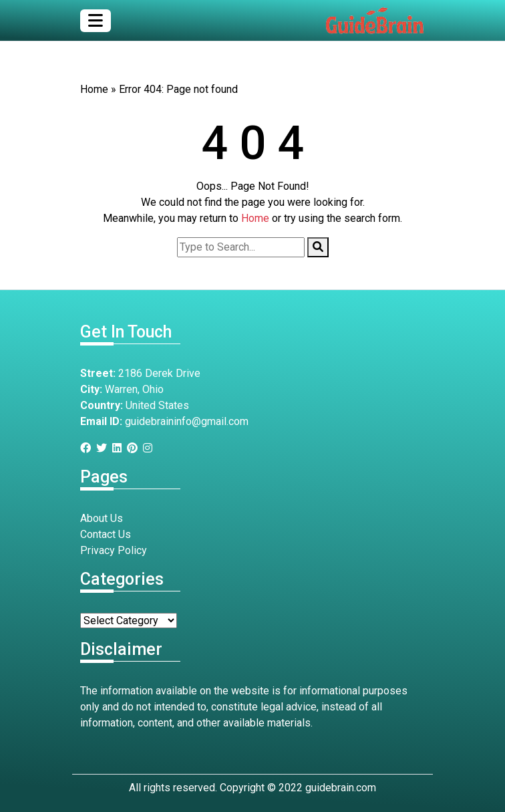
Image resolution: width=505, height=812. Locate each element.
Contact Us (106, 534)
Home (94, 89)
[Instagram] (150, 448)
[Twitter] (104, 448)
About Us (102, 518)
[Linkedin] (120, 448)
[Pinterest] (135, 448)
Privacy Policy (114, 550)
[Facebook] (88, 448)
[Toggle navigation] (96, 21)
